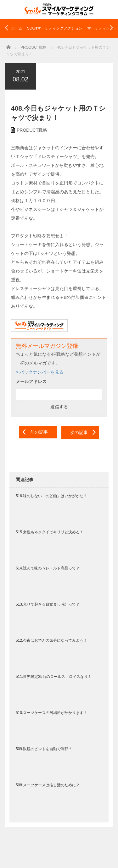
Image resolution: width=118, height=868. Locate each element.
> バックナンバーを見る (40, 372)
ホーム (17, 28)
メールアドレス (31, 382)
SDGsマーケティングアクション (55, 28)
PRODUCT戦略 (32, 130)
